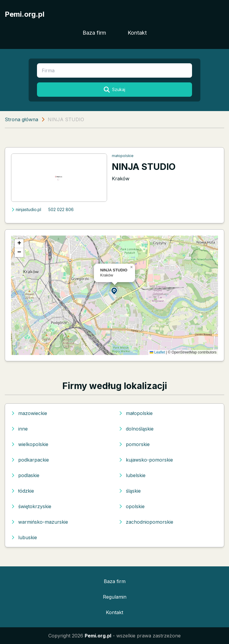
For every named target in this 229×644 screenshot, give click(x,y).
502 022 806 (61, 209)
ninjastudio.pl (26, 209)
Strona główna (21, 119)
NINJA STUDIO (144, 167)
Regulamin (115, 597)
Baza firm (94, 33)
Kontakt (137, 33)
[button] (114, 291)
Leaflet (157, 352)
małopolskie (123, 156)
